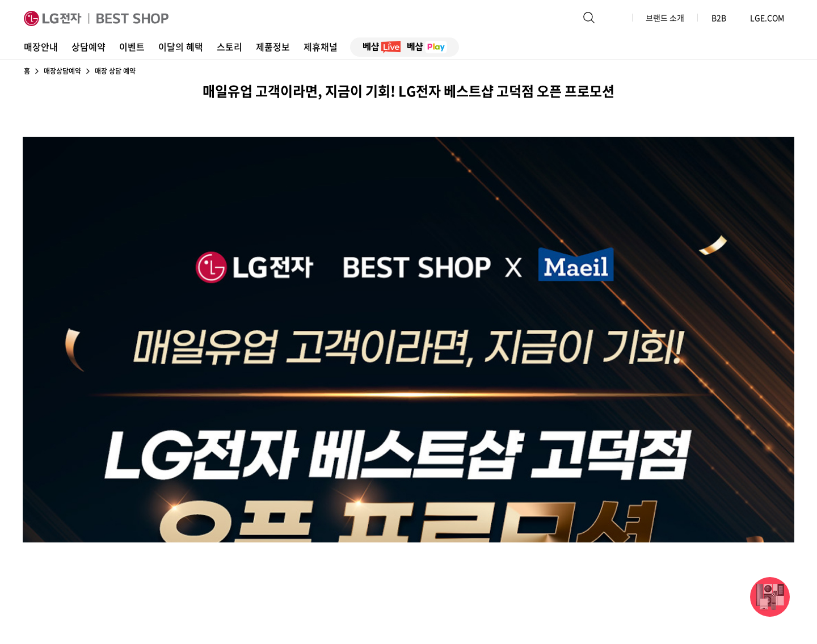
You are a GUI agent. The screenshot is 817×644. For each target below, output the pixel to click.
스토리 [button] (229, 47)
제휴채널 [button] (321, 47)
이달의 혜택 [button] (181, 47)
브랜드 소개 (665, 18)
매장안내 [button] (41, 47)
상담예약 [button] (89, 47)
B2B (724, 18)
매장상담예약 (62, 71)
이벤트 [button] (132, 47)
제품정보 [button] (273, 47)
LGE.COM (767, 18)
